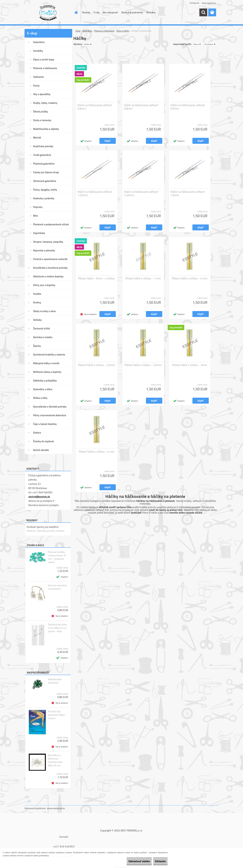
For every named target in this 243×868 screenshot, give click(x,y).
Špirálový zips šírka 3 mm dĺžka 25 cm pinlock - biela (57, 628)
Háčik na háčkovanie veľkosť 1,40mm (141, 193)
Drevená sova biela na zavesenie (57, 587)
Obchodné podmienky (132, 12)
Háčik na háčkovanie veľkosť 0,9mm (188, 107)
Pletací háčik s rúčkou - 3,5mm (143, 365)
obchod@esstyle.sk (39, 497)
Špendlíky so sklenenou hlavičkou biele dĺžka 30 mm (55, 760)
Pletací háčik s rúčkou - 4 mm (96, 452)
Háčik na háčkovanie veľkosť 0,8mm (141, 107)
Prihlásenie (194, 3)
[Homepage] (76, 12)
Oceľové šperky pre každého (43, 527)
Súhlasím (158, 861)
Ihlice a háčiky (123, 31)
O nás (96, 12)
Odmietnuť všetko (132, 861)
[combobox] (197, 44)
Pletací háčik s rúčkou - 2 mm (189, 278)
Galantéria (87, 31)
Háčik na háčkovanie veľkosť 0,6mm (95, 107)
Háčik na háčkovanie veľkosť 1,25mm (95, 193)
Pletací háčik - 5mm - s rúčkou (97, 278)
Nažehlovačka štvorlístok (55, 681)
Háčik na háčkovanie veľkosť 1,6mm (188, 193)
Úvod (78, 31)
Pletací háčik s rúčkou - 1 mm (143, 278)
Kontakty (151, 12)
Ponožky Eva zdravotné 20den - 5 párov (57, 715)
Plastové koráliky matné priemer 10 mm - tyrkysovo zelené (57, 557)
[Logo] (48, 13)
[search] (203, 12)
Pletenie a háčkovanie (104, 31)
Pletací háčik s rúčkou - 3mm (189, 365)
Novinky (86, 12)
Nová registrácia (209, 3)
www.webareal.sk (56, 808)
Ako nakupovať (110, 12)
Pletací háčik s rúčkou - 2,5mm (97, 365)
